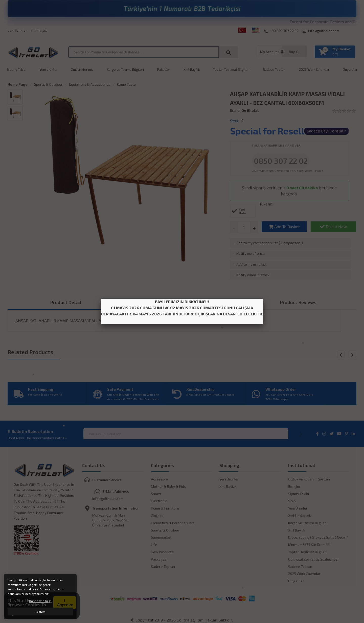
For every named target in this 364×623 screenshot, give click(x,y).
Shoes (156, 494)
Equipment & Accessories (90, 84)
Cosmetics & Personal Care (173, 523)
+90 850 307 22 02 (281, 31)
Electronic (159, 501)
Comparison (291, 243)
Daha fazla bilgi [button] (40, 601)
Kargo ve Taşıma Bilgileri (125, 70)
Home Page (18, 84)
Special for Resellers (274, 131)
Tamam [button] (40, 612)
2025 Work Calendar (314, 70)
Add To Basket (284, 227)
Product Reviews (298, 302)
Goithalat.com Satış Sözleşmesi (313, 559)
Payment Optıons (182, 302)
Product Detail (66, 302)
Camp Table (126, 84)
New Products (162, 552)
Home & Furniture (165, 508)
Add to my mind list (252, 264)
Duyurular (350, 70)
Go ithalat (250, 110)
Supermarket (161, 537)
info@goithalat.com (321, 31)
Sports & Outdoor (48, 84)
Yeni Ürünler (17, 31)
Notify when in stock (253, 275)
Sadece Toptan (274, 70)
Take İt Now (333, 227)
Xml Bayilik (39, 31)
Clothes (157, 515)
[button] (352, 354)
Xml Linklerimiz (82, 70)
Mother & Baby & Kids (168, 486)
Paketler (164, 70)
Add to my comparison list (257, 243)
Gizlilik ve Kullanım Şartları (309, 479)
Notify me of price (251, 253)
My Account (270, 52)
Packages (159, 559)
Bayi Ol (294, 52)
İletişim (294, 486)
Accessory (159, 479)
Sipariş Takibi (17, 70)
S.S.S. (292, 501)
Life (154, 545)
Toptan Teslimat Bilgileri (231, 70)
